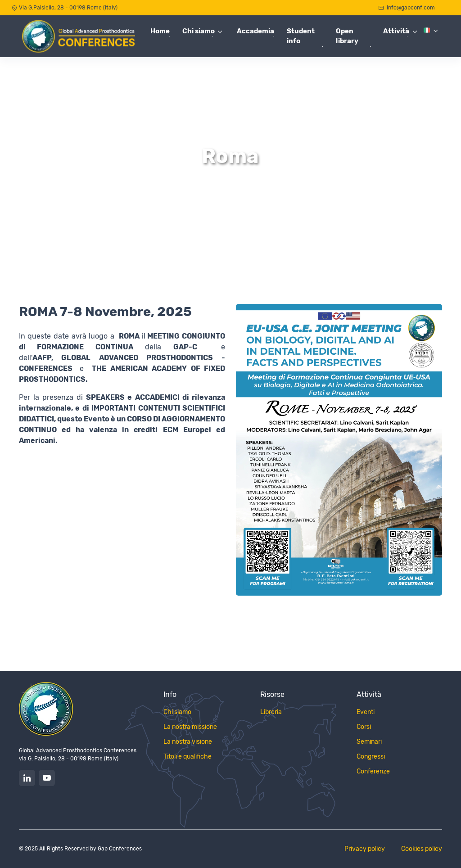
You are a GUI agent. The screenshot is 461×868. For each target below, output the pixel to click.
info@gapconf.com (407, 8)
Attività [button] (396, 31)
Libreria (271, 712)
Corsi (364, 727)
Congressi (371, 757)
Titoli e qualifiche (188, 757)
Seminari (369, 742)
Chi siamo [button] (199, 31)
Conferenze (373, 771)
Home (160, 31)
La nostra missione (190, 727)
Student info (301, 36)
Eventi (366, 712)
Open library (347, 36)
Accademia (255, 31)
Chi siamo (177, 712)
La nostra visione (188, 742)
